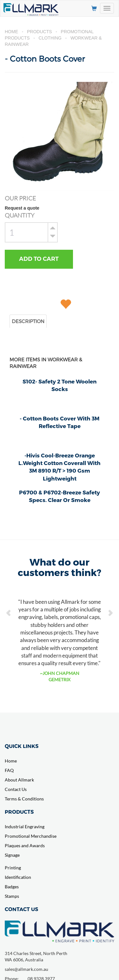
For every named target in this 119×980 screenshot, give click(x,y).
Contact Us (16, 789)
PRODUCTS (19, 812)
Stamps (12, 896)
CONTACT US (21, 909)
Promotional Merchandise (31, 836)
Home (11, 32)
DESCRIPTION (28, 321)
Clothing (50, 38)
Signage (12, 855)
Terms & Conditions (24, 799)
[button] (9, 609)
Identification (18, 877)
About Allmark (19, 780)
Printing (13, 868)
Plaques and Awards (25, 845)
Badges (12, 887)
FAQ (9, 770)
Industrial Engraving (25, 827)
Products (40, 32)
